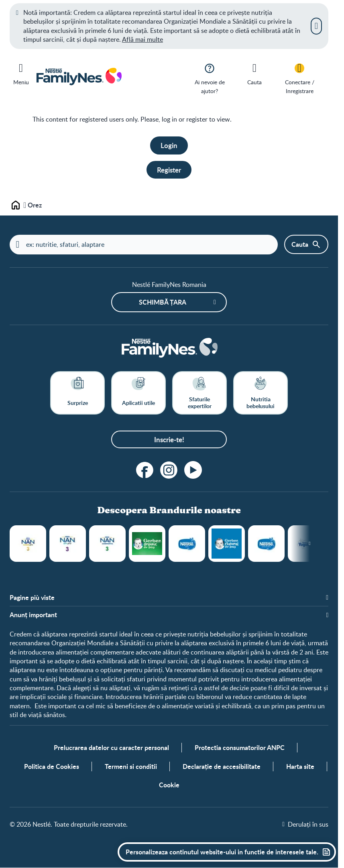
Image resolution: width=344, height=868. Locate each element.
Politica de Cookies (52, 767)
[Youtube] (193, 470)
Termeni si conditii (131, 767)
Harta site (300, 767)
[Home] (169, 349)
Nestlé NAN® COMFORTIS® (107, 544)
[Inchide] (316, 26)
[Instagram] (169, 470)
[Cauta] (254, 73)
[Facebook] (145, 470)
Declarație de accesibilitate (222, 767)
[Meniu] (21, 73)
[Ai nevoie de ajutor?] (210, 78)
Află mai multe (142, 39)
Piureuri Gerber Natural (227, 544)
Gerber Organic (147, 544)
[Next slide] (310, 544)
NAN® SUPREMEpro (28, 544)
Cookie (169, 785)
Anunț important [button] (33, 615)
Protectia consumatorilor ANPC (240, 748)
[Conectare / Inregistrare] (299, 78)
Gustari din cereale (266, 544)
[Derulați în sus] (305, 825)
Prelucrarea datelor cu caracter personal (111, 748)
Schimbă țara (163, 302)
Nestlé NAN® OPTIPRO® (68, 544)
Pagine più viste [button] (32, 598)
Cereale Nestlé (187, 544)
